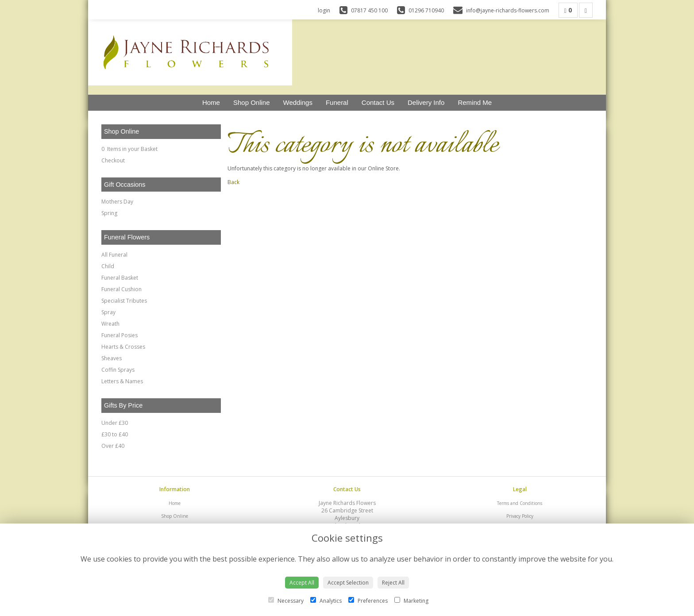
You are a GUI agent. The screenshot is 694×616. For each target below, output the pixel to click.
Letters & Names (122, 381)
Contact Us (378, 102)
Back (233, 182)
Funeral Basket (120, 278)
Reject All (393, 583)
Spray (108, 312)
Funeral (337, 102)
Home (211, 102)
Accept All (302, 583)
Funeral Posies (120, 335)
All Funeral (114, 255)
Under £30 (115, 423)
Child (108, 266)
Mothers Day (117, 202)
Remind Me (475, 102)
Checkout (113, 160)
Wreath (110, 324)
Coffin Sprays (118, 370)
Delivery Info (426, 102)
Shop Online (252, 102)
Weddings (298, 102)
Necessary (286, 601)
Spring (109, 213)
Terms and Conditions (520, 503)
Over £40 (113, 446)
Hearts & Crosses (123, 347)
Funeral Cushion (121, 289)
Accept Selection (348, 583)
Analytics (326, 601)
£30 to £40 (115, 434)
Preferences (368, 601)
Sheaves (112, 358)
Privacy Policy (520, 516)
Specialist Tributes (124, 301)
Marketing (411, 601)
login (324, 10)
